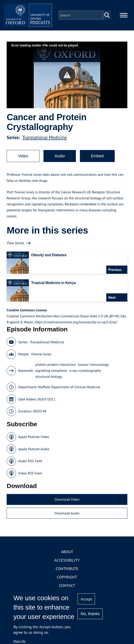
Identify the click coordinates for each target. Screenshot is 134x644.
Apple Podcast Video (34, 439)
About (67, 554)
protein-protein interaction (55, 367)
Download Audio (67, 516)
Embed (97, 159)
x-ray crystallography (85, 373)
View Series (15, 246)
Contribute (67, 571)
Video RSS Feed (30, 476)
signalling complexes (51, 373)
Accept (86, 599)
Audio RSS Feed (30, 464)
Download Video (67, 502)
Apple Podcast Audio (34, 452)
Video (23, 159)
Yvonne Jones (41, 357)
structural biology (49, 379)
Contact (67, 588)
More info (19, 641)
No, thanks (90, 614)
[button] (67, 77)
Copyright (67, 580)
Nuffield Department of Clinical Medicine (69, 390)
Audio (60, 159)
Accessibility (67, 563)
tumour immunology (93, 367)
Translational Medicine (44, 140)
